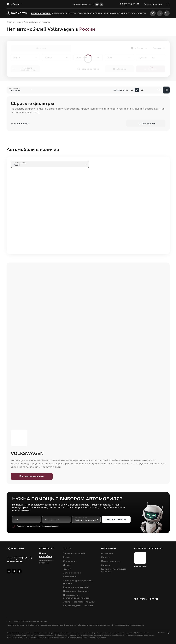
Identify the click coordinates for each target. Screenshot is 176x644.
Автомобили (31, 22)
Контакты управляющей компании (114, 570)
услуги (132, 13)
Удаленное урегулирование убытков (78, 582)
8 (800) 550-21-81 (129, 4)
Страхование (70, 561)
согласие (26, 526)
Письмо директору (111, 561)
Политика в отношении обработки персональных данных (35, 625)
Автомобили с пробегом (64, 13)
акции (124, 13)
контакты (141, 13)
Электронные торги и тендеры (79, 602)
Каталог (20, 22)
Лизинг (67, 565)
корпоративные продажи (89, 13)
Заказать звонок (116, 519)
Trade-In (67, 569)
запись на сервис (111, 13)
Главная (10, 22)
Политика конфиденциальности (73, 637)
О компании (107, 553)
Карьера (106, 557)
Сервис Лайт (70, 577)
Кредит (67, 557)
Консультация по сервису (76, 587)
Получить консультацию (32, 476)
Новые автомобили (41, 13)
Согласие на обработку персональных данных (88, 625)
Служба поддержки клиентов (78, 606)
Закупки (106, 565)
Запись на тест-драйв (74, 553)
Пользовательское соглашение (129, 625)
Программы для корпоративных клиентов (76, 596)
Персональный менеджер (77, 591)
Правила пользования (97, 637)
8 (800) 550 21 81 (20, 558)
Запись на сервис (72, 573)
